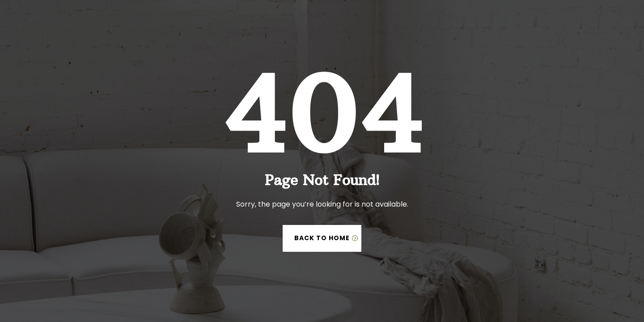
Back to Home (322, 238)
